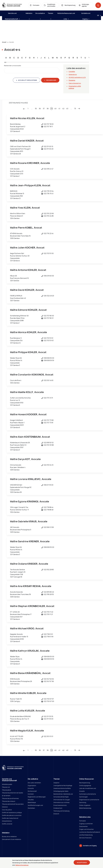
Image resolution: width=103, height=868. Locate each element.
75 (75, 109)
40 (55, 109)
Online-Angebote (85, 805)
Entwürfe (31, 788)
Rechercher (51, 80)
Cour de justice (7, 810)
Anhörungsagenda (85, 786)
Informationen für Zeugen (62, 800)
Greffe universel (7, 824)
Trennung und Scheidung (61, 811)
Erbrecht (56, 814)
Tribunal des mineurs (9, 801)
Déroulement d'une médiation (12, 839)
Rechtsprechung (85, 783)
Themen (51, 14)
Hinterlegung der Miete (61, 791)
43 (67, 109)
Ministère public (7, 784)
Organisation (32, 786)
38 (48, 109)
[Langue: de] (98, 15)
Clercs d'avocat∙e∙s (75, 83)
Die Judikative (40, 14)
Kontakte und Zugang (86, 14)
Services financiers (85, 838)
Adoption (56, 783)
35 (36, 109)
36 (40, 109)
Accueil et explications (27, 80)
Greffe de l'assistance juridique (12, 813)
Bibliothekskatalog (85, 808)
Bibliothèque (32, 802)
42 (63, 109)
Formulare (82, 821)
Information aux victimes (61, 802)
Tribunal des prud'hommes (10, 798)
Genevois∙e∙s (73, 74)
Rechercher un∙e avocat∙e (12, 66)
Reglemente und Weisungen (37, 797)
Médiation (29, 14)
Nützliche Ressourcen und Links (66, 14)
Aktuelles (31, 800)
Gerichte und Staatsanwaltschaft (12, 14)
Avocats (12, 42)
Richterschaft (32, 791)
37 (44, 109)
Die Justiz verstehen (34, 783)
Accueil (4, 42)
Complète (72, 72)
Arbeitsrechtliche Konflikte (62, 788)
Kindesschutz (58, 808)
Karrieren (31, 794)
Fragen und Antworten (86, 829)
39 (52, 109)
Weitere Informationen (22, 865)
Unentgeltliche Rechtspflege (63, 786)
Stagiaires (72, 80)
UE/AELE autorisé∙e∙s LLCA (77, 77)
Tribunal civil (6, 787)
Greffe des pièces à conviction (12, 815)
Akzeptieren (82, 863)
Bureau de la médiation (9, 837)
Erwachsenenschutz (60, 805)
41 (59, 109)
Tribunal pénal (6, 790)
